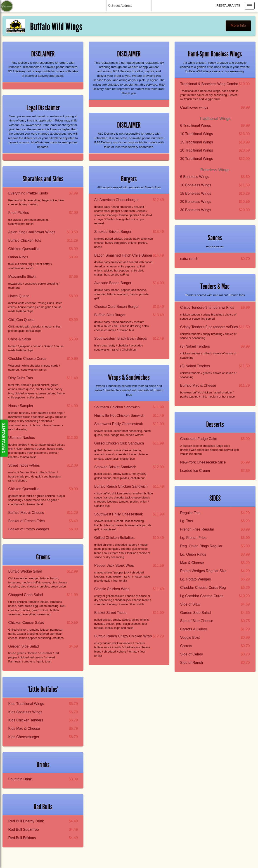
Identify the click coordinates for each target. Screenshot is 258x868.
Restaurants (228, 6)
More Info (238, 25)
